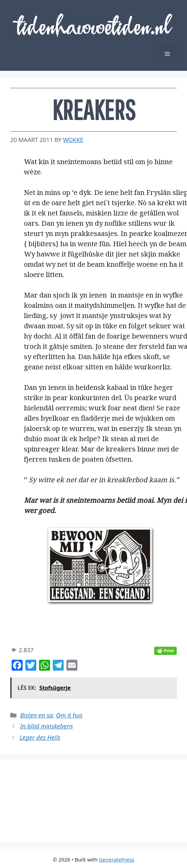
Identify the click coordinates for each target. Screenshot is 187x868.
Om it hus (69, 715)
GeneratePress (117, 859)
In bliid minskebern (47, 726)
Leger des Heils (40, 737)
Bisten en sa (36, 715)
